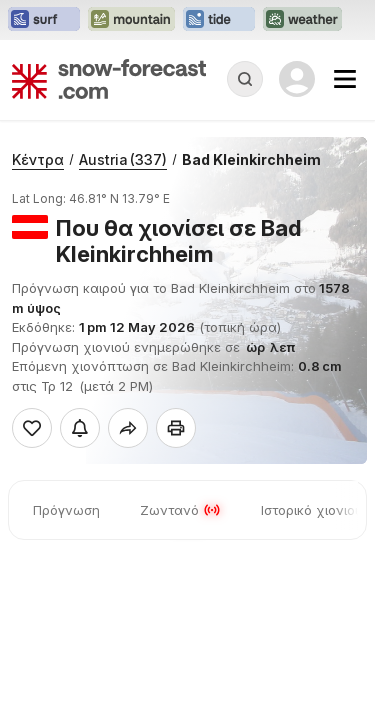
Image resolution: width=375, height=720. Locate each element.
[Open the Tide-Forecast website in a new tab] (219, 20)
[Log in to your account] (297, 79)
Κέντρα (38, 159)
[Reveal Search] (245, 79)
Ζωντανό (180, 510)
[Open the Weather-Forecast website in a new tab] (302, 20)
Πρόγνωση (66, 510)
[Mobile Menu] (345, 79)
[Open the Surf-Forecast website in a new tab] (44, 20)
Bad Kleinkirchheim (251, 159)
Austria (123, 159)
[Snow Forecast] (109, 79)
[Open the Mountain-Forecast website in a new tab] (131, 20)
